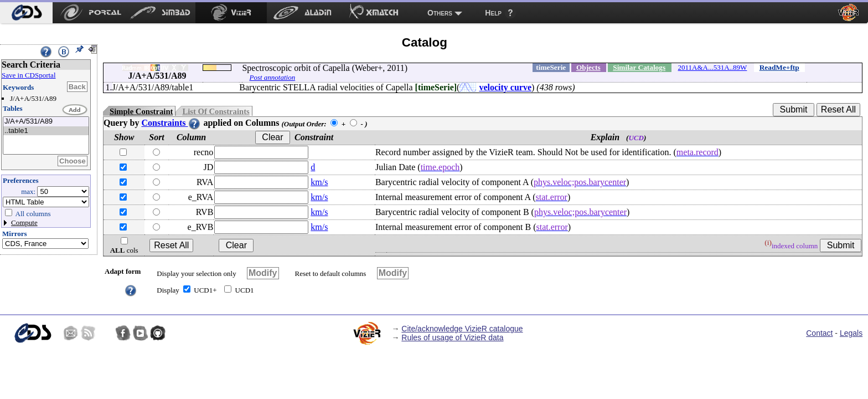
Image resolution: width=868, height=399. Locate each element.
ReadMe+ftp (779, 67)
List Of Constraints (216, 111)
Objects (588, 67)
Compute (24, 222)
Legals (851, 333)
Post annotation (272, 77)
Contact (819, 333)
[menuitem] (26, 13)
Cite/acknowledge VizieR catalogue (462, 329)
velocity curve (505, 87)
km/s (319, 182)
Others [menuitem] (440, 13)
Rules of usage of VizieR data (452, 337)
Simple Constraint (141, 111)
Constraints (171, 123)
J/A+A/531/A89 (46, 122)
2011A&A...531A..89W (713, 67)
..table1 (46, 131)
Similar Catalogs (639, 67)
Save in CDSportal (29, 75)
